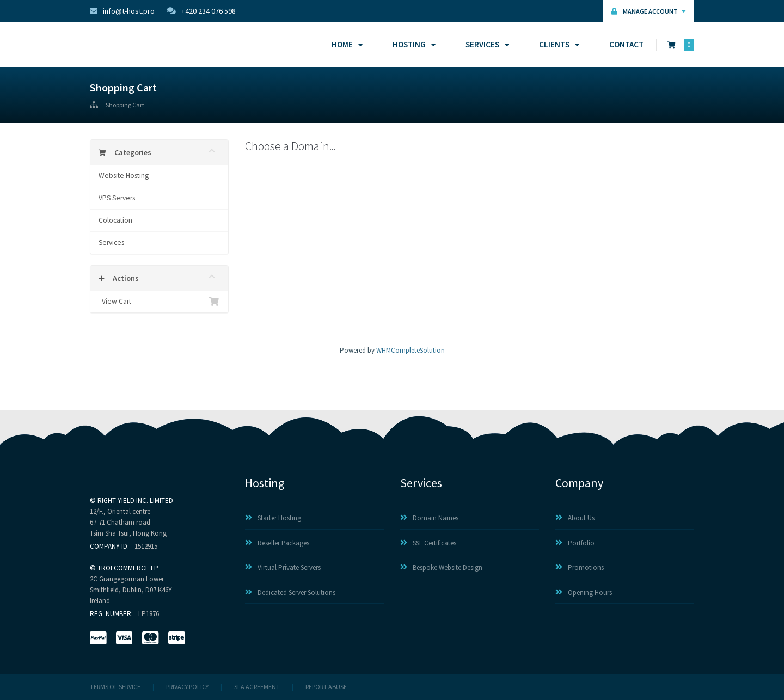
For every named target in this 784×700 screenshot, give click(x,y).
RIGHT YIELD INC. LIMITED (135, 501)
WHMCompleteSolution (411, 350)
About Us (575, 518)
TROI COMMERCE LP (128, 568)
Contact (626, 44)
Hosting (412, 44)
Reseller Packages (277, 543)
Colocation (115, 220)
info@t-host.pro (122, 11)
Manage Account (649, 11)
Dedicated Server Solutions (290, 592)
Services (486, 44)
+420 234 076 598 (201, 11)
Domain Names (429, 518)
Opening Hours (584, 592)
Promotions (580, 567)
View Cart (159, 302)
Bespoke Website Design (441, 567)
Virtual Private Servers (283, 567)
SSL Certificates (428, 543)
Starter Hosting (273, 518)
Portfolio (575, 543)
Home (345, 44)
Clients (558, 44)
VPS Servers (117, 198)
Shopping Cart (125, 105)
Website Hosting (124, 176)
